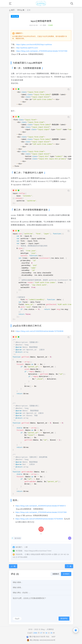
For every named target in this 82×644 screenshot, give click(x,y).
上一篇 (13, 566)
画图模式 (56, 574)
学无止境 (21, 10)
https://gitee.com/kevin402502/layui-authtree (34, 44)
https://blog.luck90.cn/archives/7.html (38, 551)
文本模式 (66, 574)
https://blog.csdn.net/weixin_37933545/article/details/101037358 (42, 51)
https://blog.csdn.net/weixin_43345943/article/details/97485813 (40, 506)
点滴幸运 (50, 629)
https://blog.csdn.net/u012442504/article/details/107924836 (40, 331)
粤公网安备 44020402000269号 (41, 640)
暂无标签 (18, 538)
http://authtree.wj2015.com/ (27, 48)
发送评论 (64, 618)
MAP (53, 637)
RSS (48, 637)
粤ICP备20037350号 (37, 637)
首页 (13, 10)
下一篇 (69, 566)
